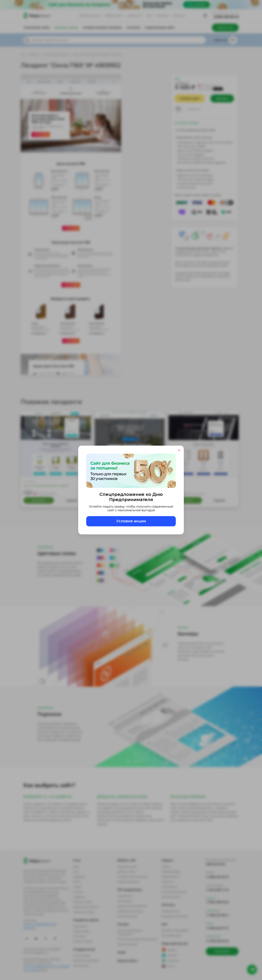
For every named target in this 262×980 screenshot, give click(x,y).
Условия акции (131, 521)
